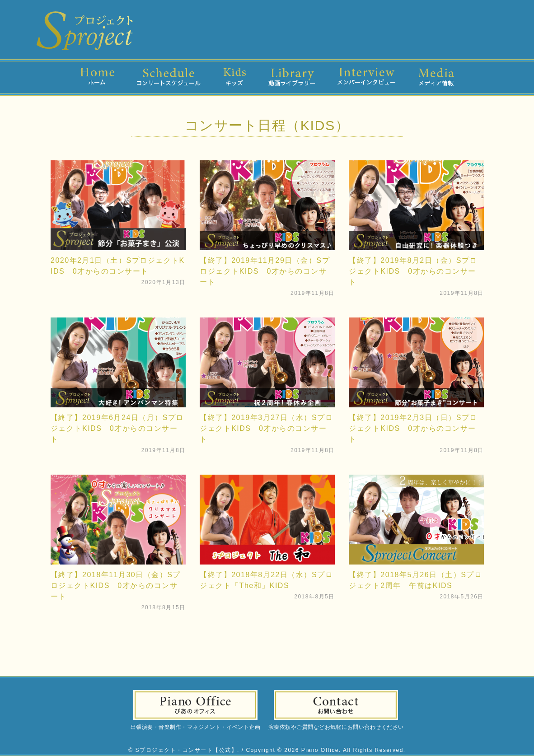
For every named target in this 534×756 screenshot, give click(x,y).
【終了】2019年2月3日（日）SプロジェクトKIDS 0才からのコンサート (413, 428)
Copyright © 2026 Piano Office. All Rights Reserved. (326, 750)
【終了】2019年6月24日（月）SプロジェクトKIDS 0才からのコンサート (117, 428)
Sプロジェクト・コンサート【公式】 (187, 750)
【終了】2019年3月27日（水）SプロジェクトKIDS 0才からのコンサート (266, 428)
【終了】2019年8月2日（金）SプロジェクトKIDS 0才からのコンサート (413, 271)
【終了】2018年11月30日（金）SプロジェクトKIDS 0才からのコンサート (116, 586)
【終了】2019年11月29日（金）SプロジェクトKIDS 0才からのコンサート (265, 271)
